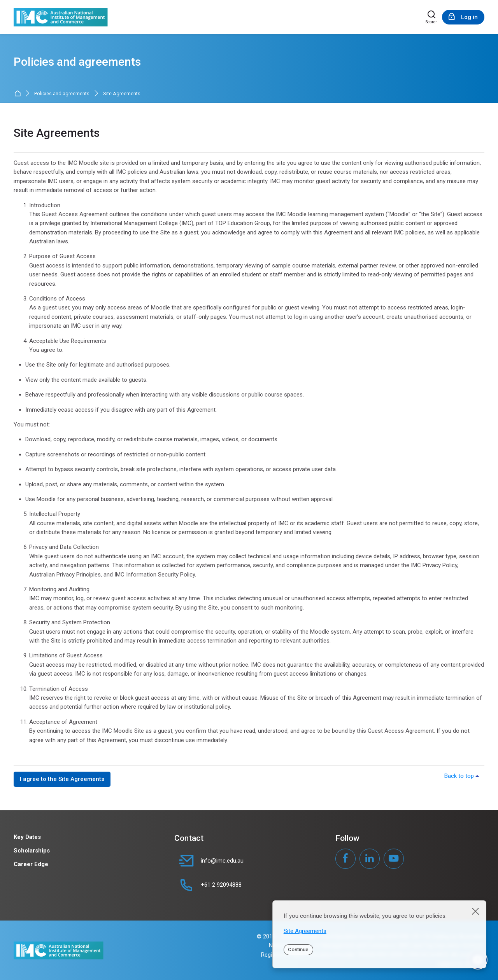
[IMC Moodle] (61, 17)
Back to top (463, 776)
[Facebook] (345, 859)
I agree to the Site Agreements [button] (62, 779)
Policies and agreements (62, 94)
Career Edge (31, 864)
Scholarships (32, 851)
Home (19, 94)
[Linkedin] (370, 859)
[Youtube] (394, 859)
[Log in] (463, 17)
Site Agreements (305, 931)
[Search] (432, 17)
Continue (298, 949)
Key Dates (27, 837)
